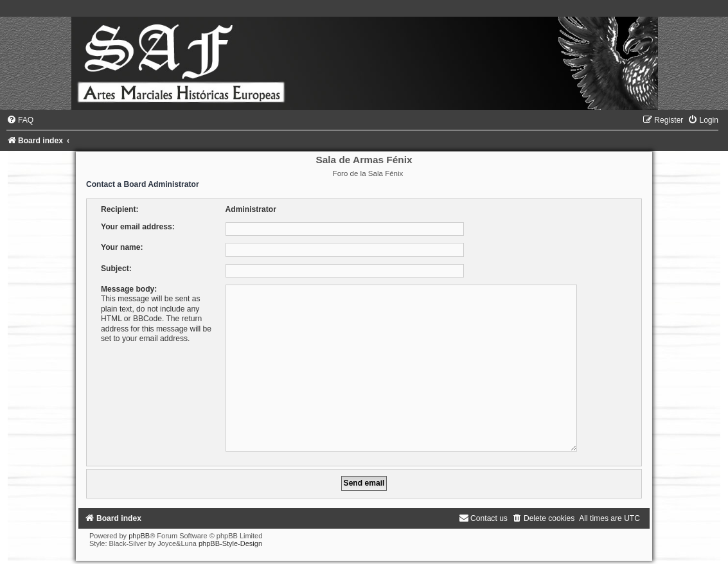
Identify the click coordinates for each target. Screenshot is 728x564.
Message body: (129, 289)
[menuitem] (20, 120)
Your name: (122, 247)
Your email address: (138, 227)
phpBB (139, 531)
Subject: (116, 269)
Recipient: (120, 209)
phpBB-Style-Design (230, 538)
